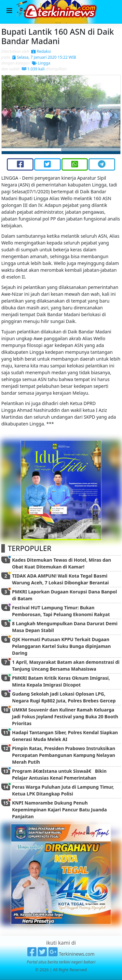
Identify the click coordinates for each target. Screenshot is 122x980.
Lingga (41, 63)
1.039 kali (33, 69)
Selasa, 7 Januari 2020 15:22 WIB (44, 57)
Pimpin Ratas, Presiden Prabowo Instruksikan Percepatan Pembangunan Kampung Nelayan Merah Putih (64, 755)
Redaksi (41, 51)
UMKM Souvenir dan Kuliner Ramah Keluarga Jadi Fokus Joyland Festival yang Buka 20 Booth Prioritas (65, 717)
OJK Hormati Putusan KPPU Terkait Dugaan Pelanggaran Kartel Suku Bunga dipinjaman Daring (61, 646)
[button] (11, 115)
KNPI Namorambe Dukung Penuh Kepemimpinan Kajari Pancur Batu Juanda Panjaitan (59, 810)
